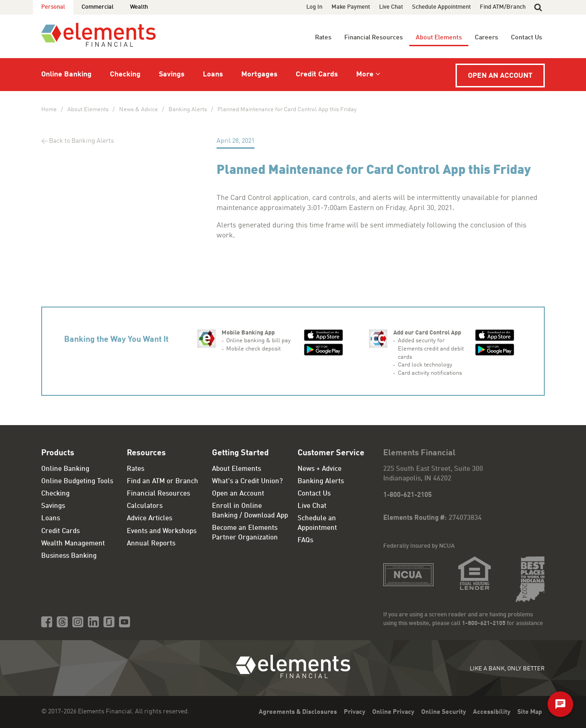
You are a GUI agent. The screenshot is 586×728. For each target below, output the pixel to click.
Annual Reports (151, 544)
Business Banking (69, 556)
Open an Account (500, 76)
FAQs (305, 541)
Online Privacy (393, 712)
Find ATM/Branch (503, 7)
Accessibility (492, 712)
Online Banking (66, 75)
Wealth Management (73, 544)
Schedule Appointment (441, 7)
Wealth (139, 7)
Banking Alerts (188, 110)
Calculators (145, 506)
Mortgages (259, 75)
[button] (538, 7)
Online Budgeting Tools (77, 482)
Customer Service (331, 453)
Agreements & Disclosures (298, 712)
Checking (125, 75)
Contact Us (526, 38)
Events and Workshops (162, 531)
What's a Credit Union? (247, 482)
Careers (486, 38)
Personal (53, 7)
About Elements (439, 38)
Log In (314, 7)
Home (49, 110)
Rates (323, 38)
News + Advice (320, 469)
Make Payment (351, 7)
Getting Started (240, 453)
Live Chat (391, 7)
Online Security (444, 712)
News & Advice (138, 110)
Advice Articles (149, 519)
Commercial (98, 7)
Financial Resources (374, 38)
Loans (213, 75)
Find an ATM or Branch (163, 482)
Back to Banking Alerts (81, 141)
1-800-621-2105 (407, 495)
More (365, 75)
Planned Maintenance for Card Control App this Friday (287, 110)
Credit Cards (317, 75)
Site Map (530, 712)
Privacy (355, 712)
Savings (172, 75)
